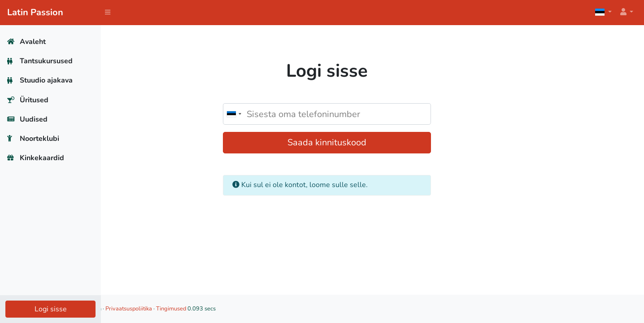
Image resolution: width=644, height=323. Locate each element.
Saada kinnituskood (373, 142)
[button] (626, 12)
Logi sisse (51, 309)
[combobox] (279, 114)
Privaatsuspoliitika (219, 309)
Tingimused (262, 309)
